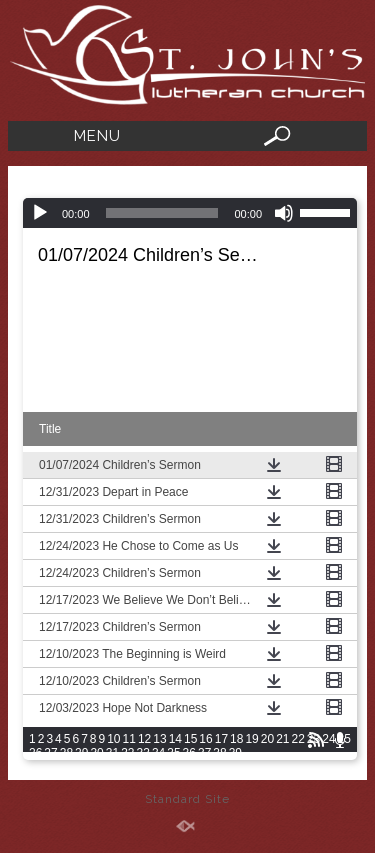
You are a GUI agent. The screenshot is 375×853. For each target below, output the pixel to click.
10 (113, 739)
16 (205, 739)
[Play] (40, 213)
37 (204, 753)
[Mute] (284, 213)
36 (189, 753)
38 (219, 753)
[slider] (162, 213)
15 (190, 739)
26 (35, 753)
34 (158, 753)
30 (96, 753)
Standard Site (187, 799)
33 (143, 753)
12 (144, 739)
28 (66, 753)
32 (127, 753)
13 (159, 739)
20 (267, 739)
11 (129, 739)
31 (112, 753)
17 (221, 739)
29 (81, 753)
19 (251, 739)
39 (235, 753)
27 (50, 753)
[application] (190, 213)
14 (175, 739)
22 (298, 739)
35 (173, 753)
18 (236, 739)
